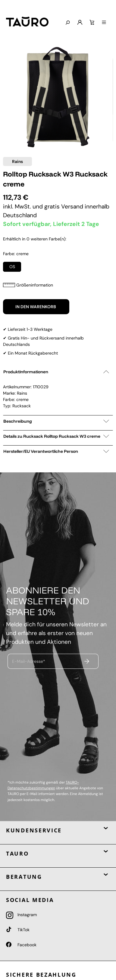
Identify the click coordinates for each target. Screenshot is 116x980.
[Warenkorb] (91, 23)
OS (12, 267)
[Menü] (103, 23)
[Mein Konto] (79, 23)
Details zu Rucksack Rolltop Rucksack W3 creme (56, 436)
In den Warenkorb (36, 307)
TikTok (18, 930)
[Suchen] (67, 23)
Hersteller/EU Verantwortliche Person (56, 451)
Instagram (21, 915)
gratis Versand (64, 207)
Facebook (21, 945)
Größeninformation (28, 285)
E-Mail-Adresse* (29, 661)
